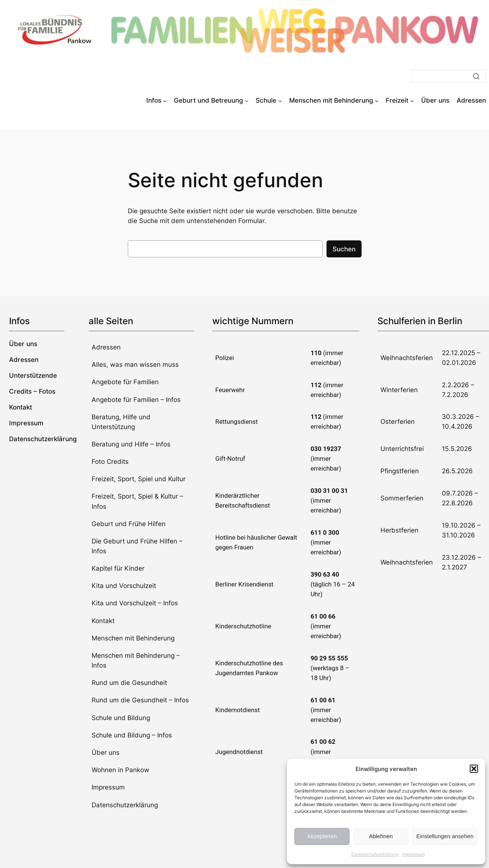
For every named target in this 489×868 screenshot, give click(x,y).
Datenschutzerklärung (375, 854)
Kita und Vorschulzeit (124, 586)
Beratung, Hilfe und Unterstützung (121, 422)
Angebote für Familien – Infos (136, 400)
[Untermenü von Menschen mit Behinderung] (377, 100)
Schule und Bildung (121, 718)
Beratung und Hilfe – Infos (131, 444)
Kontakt (103, 621)
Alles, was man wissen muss (135, 365)
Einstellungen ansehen (445, 836)
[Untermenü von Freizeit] (412, 100)
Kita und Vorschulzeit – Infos (135, 603)
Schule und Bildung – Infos (132, 735)
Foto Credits (110, 462)
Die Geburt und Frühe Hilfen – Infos (137, 546)
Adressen (106, 347)
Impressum (414, 854)
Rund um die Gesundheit (129, 683)
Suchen (344, 249)
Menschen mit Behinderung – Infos (136, 660)
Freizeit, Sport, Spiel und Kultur (139, 479)
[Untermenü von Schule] (280, 100)
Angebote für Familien (125, 382)
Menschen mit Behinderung (133, 638)
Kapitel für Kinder (118, 568)
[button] (474, 769)
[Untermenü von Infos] (165, 100)
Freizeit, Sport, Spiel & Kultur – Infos (137, 501)
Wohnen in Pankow (120, 770)
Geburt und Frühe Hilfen (129, 524)
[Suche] (448, 76)
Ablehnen (381, 836)
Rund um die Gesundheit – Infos (140, 700)
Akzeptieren (322, 836)
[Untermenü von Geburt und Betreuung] (247, 100)
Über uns (106, 753)
